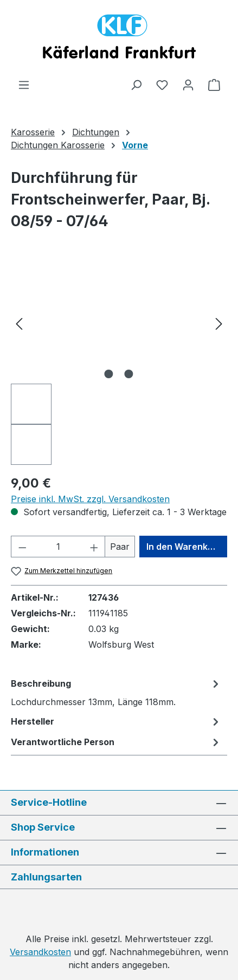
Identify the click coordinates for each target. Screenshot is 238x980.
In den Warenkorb (184, 547)
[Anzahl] (58, 547)
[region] (119, 363)
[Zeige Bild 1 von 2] (109, 374)
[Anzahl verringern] (22, 547)
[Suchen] (136, 84)
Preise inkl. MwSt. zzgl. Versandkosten (90, 499)
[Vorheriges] (19, 323)
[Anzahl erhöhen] (94, 547)
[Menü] (24, 84)
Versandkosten (40, 952)
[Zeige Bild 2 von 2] (129, 374)
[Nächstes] (219, 323)
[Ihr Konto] (188, 84)
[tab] (116, 692)
